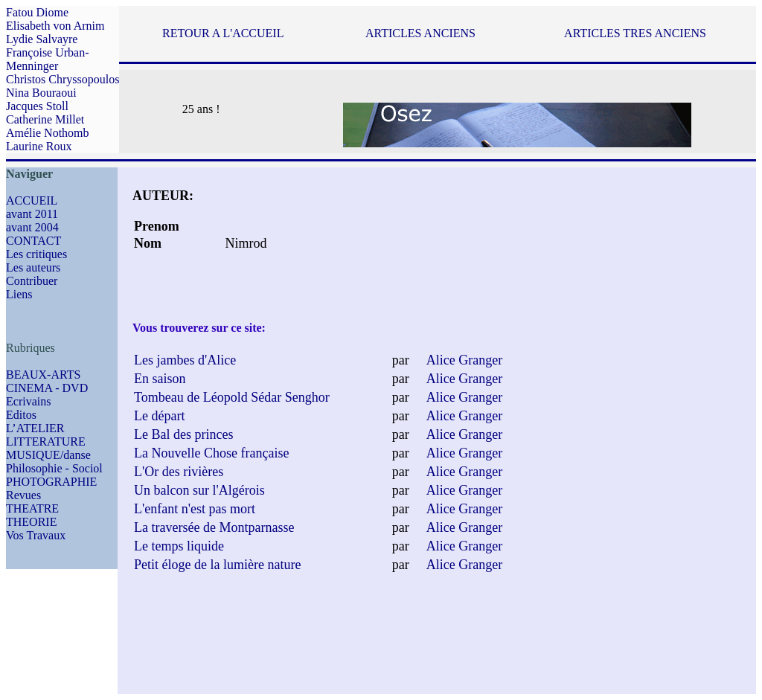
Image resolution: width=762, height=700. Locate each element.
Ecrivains (28, 401)
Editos (21, 415)
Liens (19, 294)
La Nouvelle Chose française (211, 453)
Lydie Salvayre (42, 39)
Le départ (159, 416)
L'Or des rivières (179, 472)
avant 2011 (32, 214)
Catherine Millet (45, 119)
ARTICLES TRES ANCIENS (635, 33)
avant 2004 (32, 227)
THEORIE (31, 522)
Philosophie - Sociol (54, 468)
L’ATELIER (35, 428)
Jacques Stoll (37, 106)
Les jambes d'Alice (185, 360)
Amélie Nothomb (48, 133)
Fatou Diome (37, 12)
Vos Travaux (36, 535)
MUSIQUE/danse (48, 455)
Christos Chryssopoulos (63, 79)
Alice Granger (464, 360)
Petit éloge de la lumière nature (217, 565)
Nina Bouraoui (41, 93)
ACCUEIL (32, 200)
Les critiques (36, 254)
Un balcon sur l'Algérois (199, 490)
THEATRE (32, 508)
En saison (160, 379)
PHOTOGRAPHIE (51, 482)
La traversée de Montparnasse (214, 527)
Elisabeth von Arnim (55, 26)
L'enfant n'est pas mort (195, 509)
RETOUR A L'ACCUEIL (223, 33)
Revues (23, 495)
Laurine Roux (39, 146)
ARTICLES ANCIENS (420, 33)
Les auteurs (33, 267)
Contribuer (32, 281)
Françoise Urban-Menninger (48, 59)
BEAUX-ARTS (43, 375)
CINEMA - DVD (47, 388)
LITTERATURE (46, 441)
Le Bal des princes (183, 434)
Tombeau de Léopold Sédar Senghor (232, 397)
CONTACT (33, 241)
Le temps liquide (179, 546)
